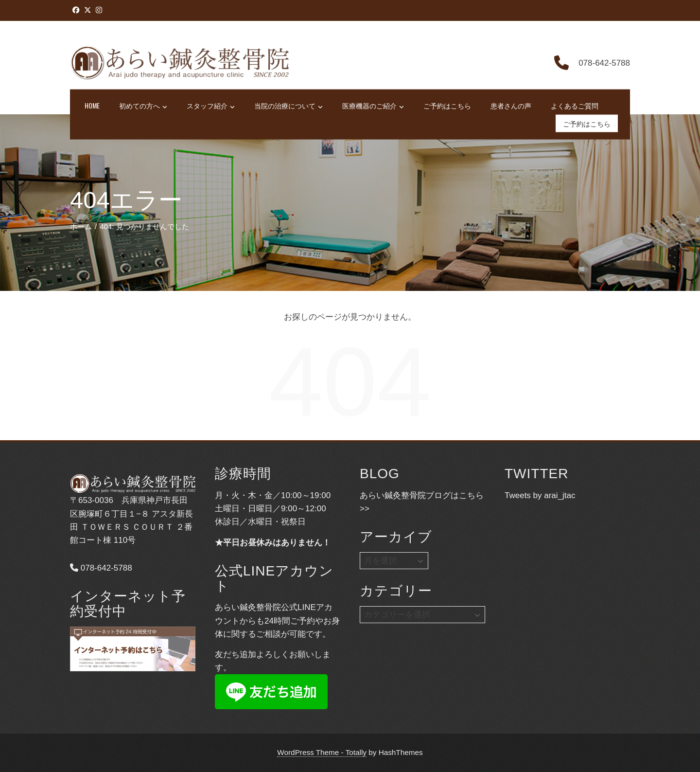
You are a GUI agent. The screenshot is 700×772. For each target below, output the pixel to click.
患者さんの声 (511, 105)
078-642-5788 (101, 568)
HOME (92, 105)
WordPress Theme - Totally (322, 752)
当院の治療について (289, 106)
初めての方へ (143, 106)
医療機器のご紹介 (373, 106)
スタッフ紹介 (211, 106)
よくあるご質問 (575, 105)
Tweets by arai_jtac (540, 495)
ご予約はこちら (447, 105)
